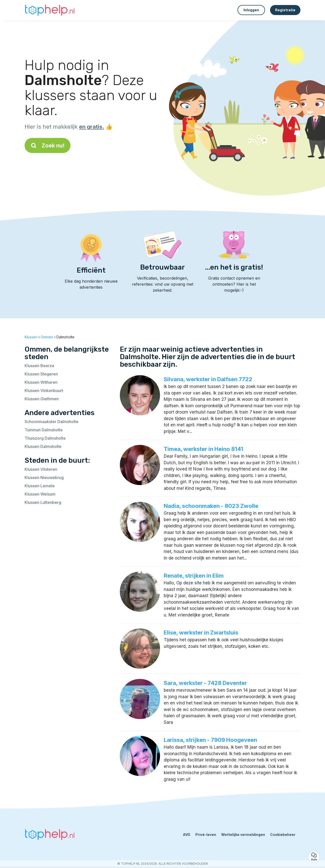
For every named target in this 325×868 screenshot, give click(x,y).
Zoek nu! (48, 145)
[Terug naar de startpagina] (50, 10)
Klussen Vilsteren (41, 469)
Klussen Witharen (41, 382)
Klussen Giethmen (42, 399)
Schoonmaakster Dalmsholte (52, 422)
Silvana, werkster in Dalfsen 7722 (208, 379)
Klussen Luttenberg (43, 502)
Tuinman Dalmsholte (44, 430)
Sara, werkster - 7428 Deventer (205, 683)
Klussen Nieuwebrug (44, 478)
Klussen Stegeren (41, 374)
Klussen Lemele (40, 486)
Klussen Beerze (39, 366)
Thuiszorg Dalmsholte (45, 438)
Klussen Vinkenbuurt (44, 390)
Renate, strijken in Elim (194, 576)
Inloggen (251, 10)
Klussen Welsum (40, 494)
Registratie (285, 10)
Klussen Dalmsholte (43, 446)
